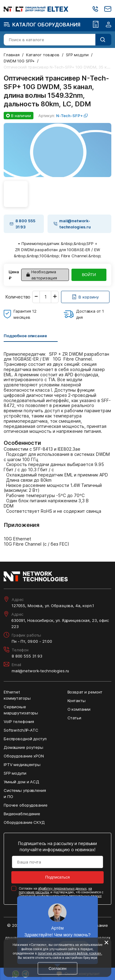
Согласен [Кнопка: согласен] (57, 968)
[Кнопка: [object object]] (85, 297)
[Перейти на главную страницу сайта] (36, 9)
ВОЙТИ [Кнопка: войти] (89, 275)
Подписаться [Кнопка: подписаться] (58, 877)
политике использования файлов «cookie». (70, 953)
